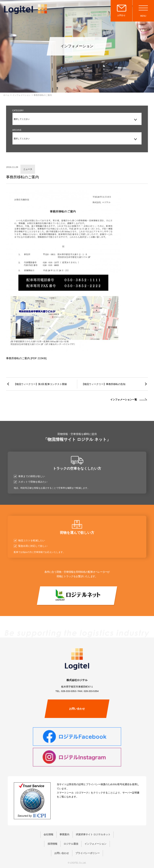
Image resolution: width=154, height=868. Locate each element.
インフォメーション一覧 (124, 399)
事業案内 (64, 834)
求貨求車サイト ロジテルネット (93, 834)
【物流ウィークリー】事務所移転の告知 (104, 384)
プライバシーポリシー (88, 853)
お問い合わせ (77, 709)
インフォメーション (21, 95)
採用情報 (52, 844)
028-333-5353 (69, 691)
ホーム (6, 95)
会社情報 (48, 834)
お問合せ (121, 15)
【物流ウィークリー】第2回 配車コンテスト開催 (40, 384)
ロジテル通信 (71, 844)
